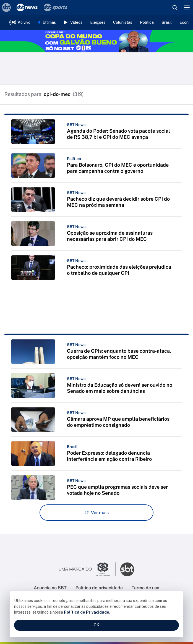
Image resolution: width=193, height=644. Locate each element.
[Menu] (187, 7)
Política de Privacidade (87, 612)
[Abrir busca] (175, 7)
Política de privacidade (99, 588)
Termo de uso (145, 588)
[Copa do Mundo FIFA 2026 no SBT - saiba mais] (96, 41)
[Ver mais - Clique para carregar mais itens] (96, 513)
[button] (96, 132)
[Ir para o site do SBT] (127, 569)
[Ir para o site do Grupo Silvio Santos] (87, 569)
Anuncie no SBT (50, 588)
